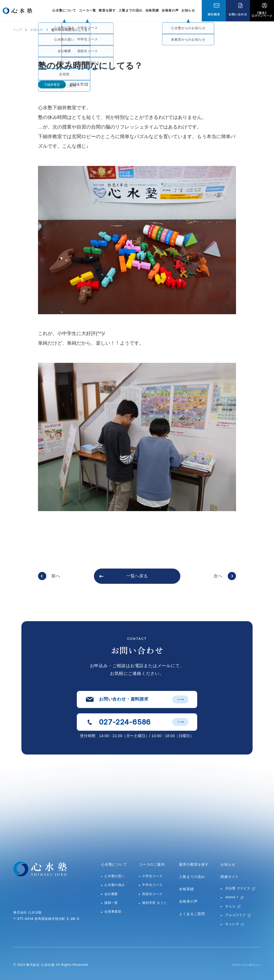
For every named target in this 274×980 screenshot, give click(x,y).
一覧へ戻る (137, 576)
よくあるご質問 (192, 914)
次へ (218, 576)
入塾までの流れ (131, 10)
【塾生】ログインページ (262, 14)
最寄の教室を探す (194, 864)
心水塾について (114, 864)
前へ (56, 576)
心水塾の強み (115, 885)
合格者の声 (170, 10)
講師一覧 (111, 903)
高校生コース (152, 894)
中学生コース (152, 885)
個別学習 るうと (155, 903)
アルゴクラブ (236, 915)
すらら (230, 906)
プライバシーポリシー (243, 965)
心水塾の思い (115, 876)
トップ (18, 30)
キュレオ (232, 924)
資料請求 (214, 14)
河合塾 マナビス (238, 888)
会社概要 (111, 894)
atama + (232, 897)
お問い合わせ (238, 14)
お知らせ (188, 10)
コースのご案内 (152, 864)
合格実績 (152, 10)
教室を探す (107, 10)
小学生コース (152, 876)
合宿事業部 (113, 912)
